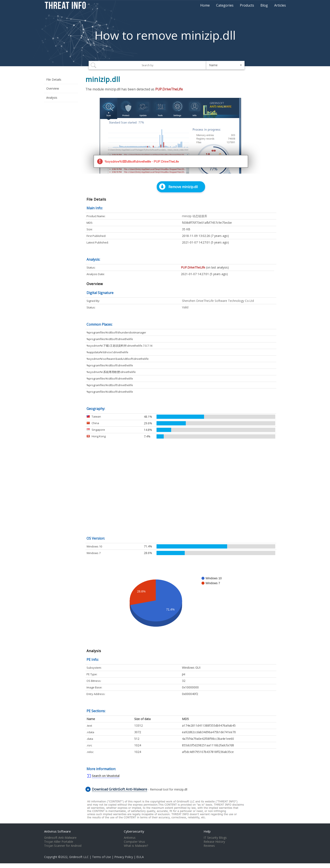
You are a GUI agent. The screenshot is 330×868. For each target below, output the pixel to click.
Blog (264, 5)
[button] (225, 65)
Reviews (209, 846)
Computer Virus (134, 842)
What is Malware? (136, 846)
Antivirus (130, 838)
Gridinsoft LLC (79, 857)
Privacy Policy (124, 857)
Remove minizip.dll (183, 187)
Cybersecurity (134, 831)
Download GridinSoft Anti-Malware (120, 789)
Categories (225, 5)
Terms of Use (101, 857)
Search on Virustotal (106, 776)
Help (207, 831)
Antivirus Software (57, 831)
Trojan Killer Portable (59, 842)
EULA (140, 857)
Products (247, 5)
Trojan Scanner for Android (63, 846)
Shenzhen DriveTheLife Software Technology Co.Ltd (218, 301)
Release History (214, 842)
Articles (280, 5)
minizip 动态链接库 (195, 216)
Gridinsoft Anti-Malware (60, 838)
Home (205, 5)
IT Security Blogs (215, 838)
